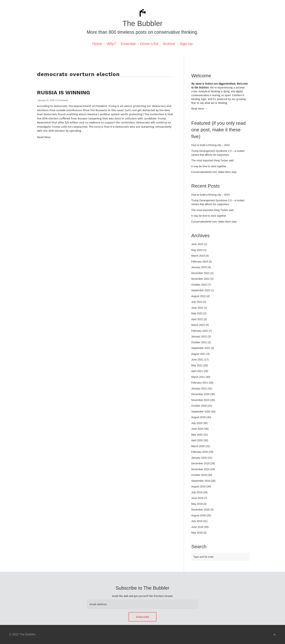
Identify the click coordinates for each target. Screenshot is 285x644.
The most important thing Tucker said (212, 160)
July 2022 (197, 302)
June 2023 (197, 244)
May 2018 (197, 533)
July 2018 (197, 521)
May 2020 (197, 435)
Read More (44, 137)
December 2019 (200, 463)
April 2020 (197, 440)
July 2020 (197, 423)
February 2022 (200, 331)
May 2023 (197, 250)
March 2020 (198, 446)
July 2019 (197, 492)
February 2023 (200, 262)
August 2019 (199, 486)
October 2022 (199, 285)
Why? (111, 44)
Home (97, 44)
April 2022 (197, 319)
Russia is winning (64, 92)
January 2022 (199, 336)
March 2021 (198, 377)
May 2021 (197, 365)
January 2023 (199, 267)
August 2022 (199, 296)
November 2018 (200, 510)
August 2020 (199, 417)
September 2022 (201, 290)
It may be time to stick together (209, 166)
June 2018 (197, 527)
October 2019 (199, 475)
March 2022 (198, 325)
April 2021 (197, 371)
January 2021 (199, 388)
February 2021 (200, 383)
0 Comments (62, 100)
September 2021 (201, 348)
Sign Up (186, 44)
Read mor (199, 109)
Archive (169, 44)
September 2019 (201, 481)
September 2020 (201, 412)
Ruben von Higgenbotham (220, 84)
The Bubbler (142, 23)
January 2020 (199, 458)
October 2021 (199, 342)
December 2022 (200, 273)
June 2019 (197, 498)
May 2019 (197, 504)
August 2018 (199, 515)
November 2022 (200, 279)
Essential (128, 44)
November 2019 (200, 469)
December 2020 (200, 394)
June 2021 (197, 360)
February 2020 (200, 452)
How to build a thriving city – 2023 (210, 145)
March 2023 (198, 256)
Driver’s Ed (149, 44)
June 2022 (197, 308)
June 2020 (197, 429)
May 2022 (197, 313)
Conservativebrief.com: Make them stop (214, 172)
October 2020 (199, 406)
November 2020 (200, 400)
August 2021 (199, 354)
